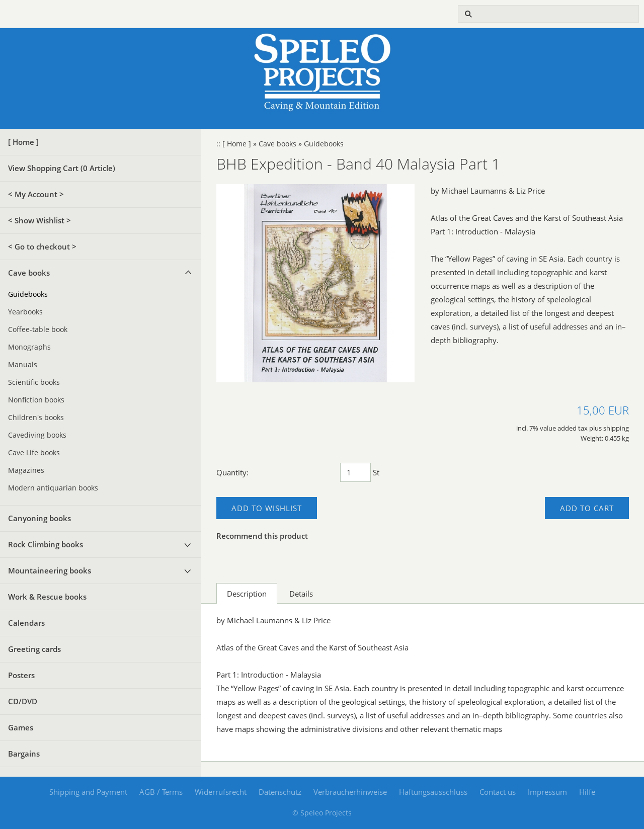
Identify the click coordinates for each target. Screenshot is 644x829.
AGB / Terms (161, 792)
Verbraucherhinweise (350, 792)
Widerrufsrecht (221, 792)
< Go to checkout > (42, 246)
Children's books (36, 418)
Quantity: (232, 472)
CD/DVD (23, 701)
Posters (21, 675)
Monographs (29, 347)
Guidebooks (28, 294)
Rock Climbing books (46, 544)
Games (21, 727)
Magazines (26, 470)
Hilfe (587, 792)
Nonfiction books (36, 400)
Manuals (23, 365)
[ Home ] (23, 142)
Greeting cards (34, 649)
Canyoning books (39, 518)
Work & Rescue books (47, 597)
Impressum (547, 792)
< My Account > (36, 194)
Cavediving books (37, 435)
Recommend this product (262, 536)
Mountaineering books (50, 570)
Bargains (24, 754)
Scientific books (34, 382)
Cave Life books (34, 453)
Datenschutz (280, 792)
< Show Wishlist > (39, 220)
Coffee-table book (38, 329)
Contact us (498, 792)
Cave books (29, 273)
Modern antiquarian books (53, 488)
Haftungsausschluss (433, 792)
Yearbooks (25, 312)
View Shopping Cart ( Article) (62, 168)
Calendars (26, 623)
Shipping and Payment (88, 792)
